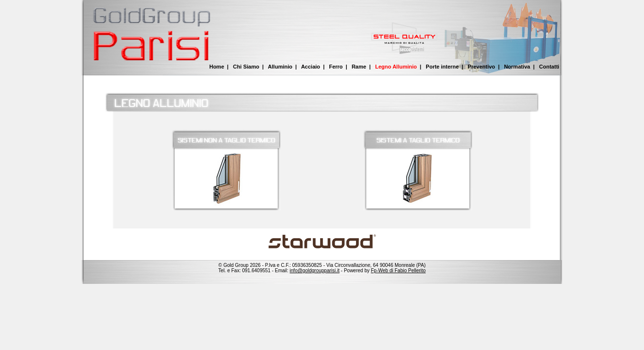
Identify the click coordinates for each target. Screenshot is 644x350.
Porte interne (442, 67)
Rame (359, 67)
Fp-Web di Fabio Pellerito (399, 271)
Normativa (517, 67)
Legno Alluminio (396, 67)
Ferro (336, 67)
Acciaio (311, 67)
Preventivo (482, 67)
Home (217, 67)
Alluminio (280, 67)
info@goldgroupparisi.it (315, 271)
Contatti (549, 67)
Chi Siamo (246, 67)
